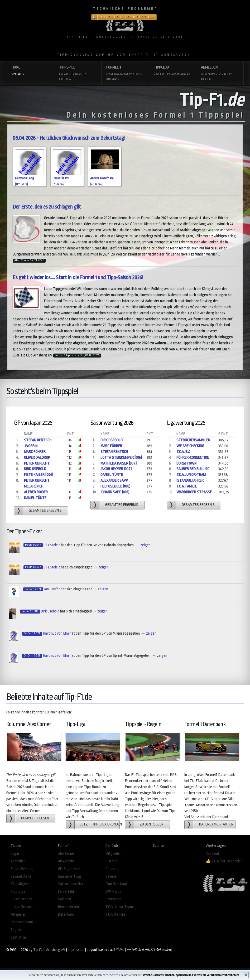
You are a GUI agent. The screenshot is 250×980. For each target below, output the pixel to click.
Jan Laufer (52, 589)
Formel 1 (125, 73)
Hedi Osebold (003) (115, 486)
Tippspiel (78, 73)
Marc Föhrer (35, 452)
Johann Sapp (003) (115, 492)
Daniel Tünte (35, 498)
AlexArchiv (66, 861)
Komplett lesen (35, 818)
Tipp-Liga (18, 892)
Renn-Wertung (22, 869)
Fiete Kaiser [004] (39, 475)
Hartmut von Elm (56, 633)
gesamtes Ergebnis (45, 511)
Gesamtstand (21, 877)
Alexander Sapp (114, 481)
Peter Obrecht (37, 463)
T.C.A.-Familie (116, 914)
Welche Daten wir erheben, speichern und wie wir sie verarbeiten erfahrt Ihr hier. (191, 975)
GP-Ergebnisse (69, 869)
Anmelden (220, 73)
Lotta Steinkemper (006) (121, 458)
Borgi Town (186, 463)
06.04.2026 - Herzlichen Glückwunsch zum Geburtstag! (69, 138)
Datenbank (66, 914)
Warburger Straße (194, 492)
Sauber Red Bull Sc (193, 469)
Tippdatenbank (22, 922)
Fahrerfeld (66, 892)
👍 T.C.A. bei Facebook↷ (224, 861)
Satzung (112, 869)
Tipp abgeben (21, 884)
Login (15, 854)
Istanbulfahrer (190, 481)
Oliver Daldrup (37, 458)
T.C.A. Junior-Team (191, 475)
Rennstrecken (68, 907)
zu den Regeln (152, 824)
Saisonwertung (70, 877)
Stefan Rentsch (38, 440)
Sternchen (113, 899)
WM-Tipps (113, 892)
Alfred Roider (36, 492)
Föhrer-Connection (193, 458)
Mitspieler (18, 914)
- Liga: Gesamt (22, 907)
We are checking (190, 446)
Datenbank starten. (217, 824)
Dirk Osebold (35, 469)
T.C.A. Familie (187, 486)
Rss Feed (212, 854)
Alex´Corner (67, 854)
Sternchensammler (193, 440)
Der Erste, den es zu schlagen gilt (47, 207)
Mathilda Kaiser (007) (119, 463)
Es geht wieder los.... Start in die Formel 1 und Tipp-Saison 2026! (78, 277)
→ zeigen (143, 545)
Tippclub (172, 71)
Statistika (18, 937)
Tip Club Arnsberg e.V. (49, 950)
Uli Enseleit (52, 545)
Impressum (76, 950)
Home (30, 71)
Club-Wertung (116, 884)
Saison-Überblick (71, 884)
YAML (120, 950)
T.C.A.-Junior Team (119, 907)
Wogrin (31, 446)
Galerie (111, 877)
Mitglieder (113, 854)
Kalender (65, 899)
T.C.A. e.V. (183, 452)
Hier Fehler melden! (127, 17)
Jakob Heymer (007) (116, 469)
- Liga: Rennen (21, 899)
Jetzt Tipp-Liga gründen (100, 824)
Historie (111, 861)
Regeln (16, 930)
